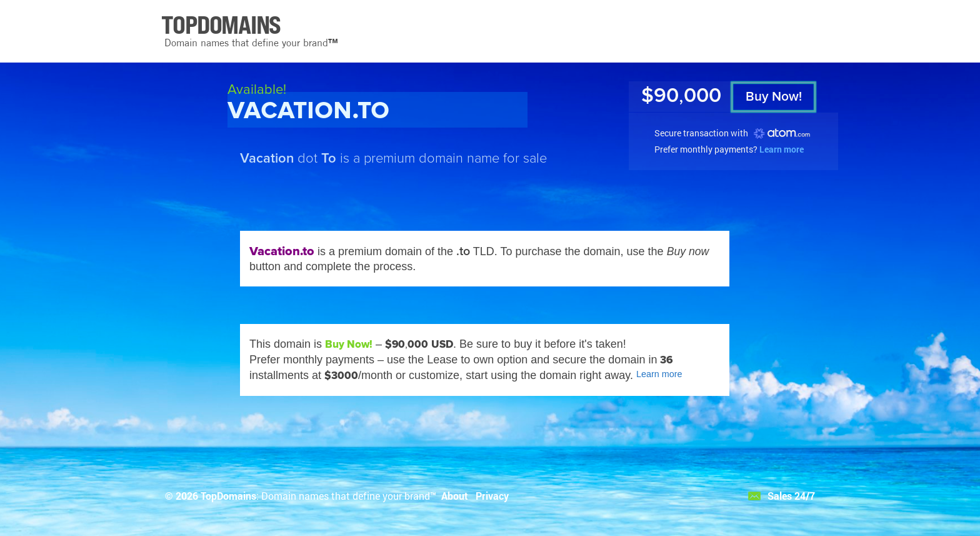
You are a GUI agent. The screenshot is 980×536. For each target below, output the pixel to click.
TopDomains (228, 496)
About (455, 496)
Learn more (782, 149)
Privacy (492, 496)
